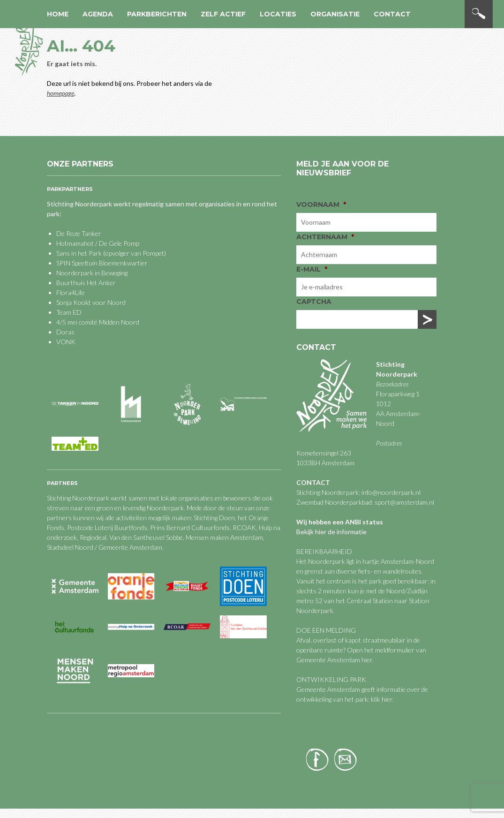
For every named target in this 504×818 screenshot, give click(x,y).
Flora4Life (71, 292)
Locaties (278, 14)
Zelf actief (223, 14)
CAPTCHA (314, 302)
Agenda (98, 14)
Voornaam (321, 204)
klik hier (381, 699)
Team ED (69, 312)
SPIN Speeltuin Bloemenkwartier (102, 263)
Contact (392, 14)
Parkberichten (157, 14)
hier (367, 660)
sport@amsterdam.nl (404, 502)
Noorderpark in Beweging (92, 273)
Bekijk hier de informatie (331, 532)
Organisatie (335, 14)
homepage (60, 93)
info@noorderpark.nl (391, 492)
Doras (65, 332)
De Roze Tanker (79, 233)
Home (58, 14)
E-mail (312, 269)
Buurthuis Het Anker (86, 283)
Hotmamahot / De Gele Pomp (98, 243)
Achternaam (325, 237)
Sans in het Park (79, 253)
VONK (66, 342)
